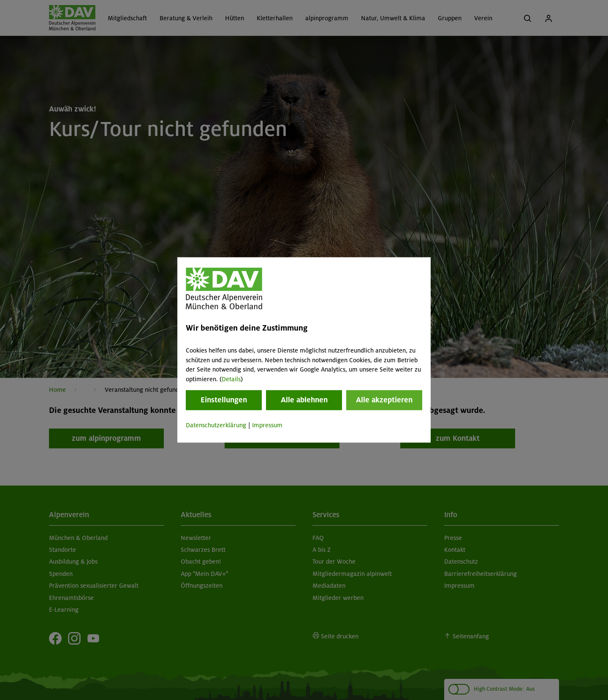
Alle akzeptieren (384, 400)
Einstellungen (224, 400)
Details (231, 379)
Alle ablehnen (304, 400)
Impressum (267, 425)
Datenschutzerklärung (216, 425)
